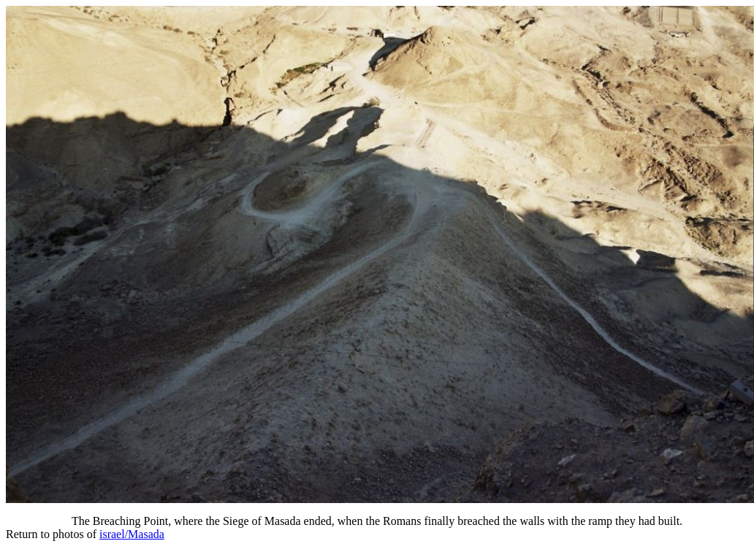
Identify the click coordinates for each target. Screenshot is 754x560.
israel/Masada (132, 534)
